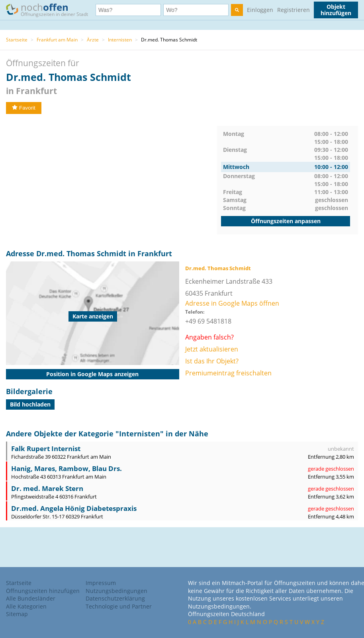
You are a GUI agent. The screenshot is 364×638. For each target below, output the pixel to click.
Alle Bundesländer (31, 598)
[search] (237, 10)
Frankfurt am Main (57, 40)
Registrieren (294, 10)
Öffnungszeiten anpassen (286, 221)
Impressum (101, 583)
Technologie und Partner (119, 606)
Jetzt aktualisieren (212, 349)
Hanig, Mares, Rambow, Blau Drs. (67, 468)
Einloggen (260, 10)
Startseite (17, 40)
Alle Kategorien (26, 606)
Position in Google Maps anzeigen (92, 374)
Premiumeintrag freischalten (228, 373)
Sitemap (17, 614)
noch (51, 9)
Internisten (120, 40)
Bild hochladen (30, 404)
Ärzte (93, 40)
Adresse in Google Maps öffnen (232, 303)
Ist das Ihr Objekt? (212, 361)
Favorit (24, 108)
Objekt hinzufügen (336, 10)
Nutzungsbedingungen (116, 591)
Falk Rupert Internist (46, 449)
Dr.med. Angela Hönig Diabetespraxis (74, 508)
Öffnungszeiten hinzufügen (43, 591)
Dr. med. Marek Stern (47, 488)
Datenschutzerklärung (115, 598)
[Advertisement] (112, 182)
